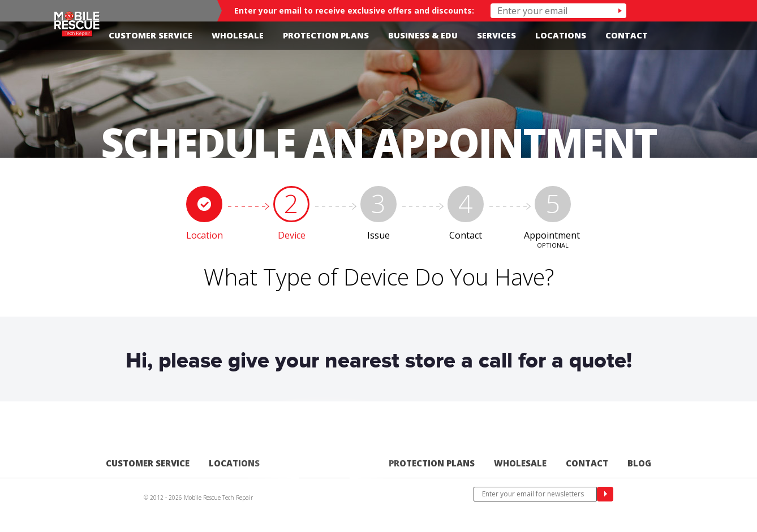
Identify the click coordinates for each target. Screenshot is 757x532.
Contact (627, 35)
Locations (561, 35)
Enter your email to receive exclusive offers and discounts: (354, 10)
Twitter (697, 36)
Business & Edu (423, 35)
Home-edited (324, 468)
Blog (639, 463)
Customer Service (150, 35)
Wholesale (238, 35)
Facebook (681, 36)
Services (496, 35)
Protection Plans (326, 35)
